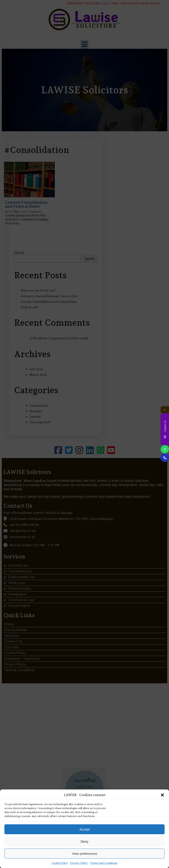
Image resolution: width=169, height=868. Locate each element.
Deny (84, 841)
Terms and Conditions (104, 863)
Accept (84, 829)
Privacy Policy (79, 863)
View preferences (84, 854)
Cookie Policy (60, 863)
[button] (162, 795)
